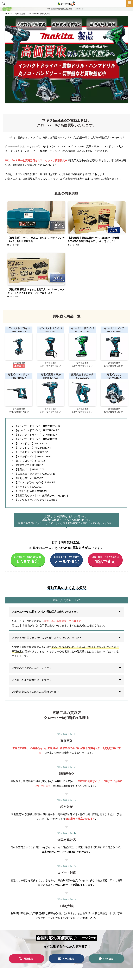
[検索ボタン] (4, 3)
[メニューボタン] (129, 3)
